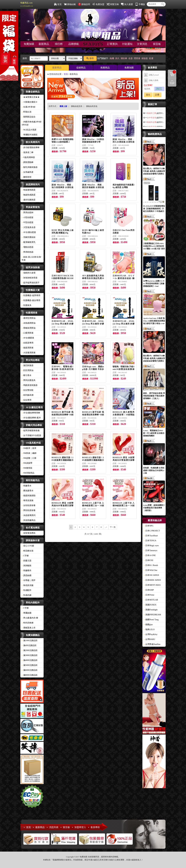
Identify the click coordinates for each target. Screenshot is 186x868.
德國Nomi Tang (151, 620)
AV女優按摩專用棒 (31, 413)
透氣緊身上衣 (28, 628)
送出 (148, 95)
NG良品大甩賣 (29, 130)
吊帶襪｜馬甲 (28, 580)
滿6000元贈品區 (29, 670)
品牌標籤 (74, 44)
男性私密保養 (28, 510)
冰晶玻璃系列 (28, 515)
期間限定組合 (28, 117)
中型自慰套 (27, 222)
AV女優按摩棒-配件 (31, 418)
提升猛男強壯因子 (31, 283)
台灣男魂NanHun (152, 644)
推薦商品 (105, 68)
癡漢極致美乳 (28, 242)
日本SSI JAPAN (151, 575)
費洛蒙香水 (27, 491)
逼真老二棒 (27, 152)
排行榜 (59, 44)
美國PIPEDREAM (152, 615)
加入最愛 (127, 4)
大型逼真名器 (28, 227)
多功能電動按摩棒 (31, 147)
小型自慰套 (27, 217)
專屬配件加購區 (29, 135)
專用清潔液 (27, 501)
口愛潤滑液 (27, 333)
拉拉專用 (26, 400)
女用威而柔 (27, 172)
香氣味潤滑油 (28, 328)
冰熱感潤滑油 (28, 323)
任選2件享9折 (28, 107)
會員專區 (95, 827)
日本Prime (149, 595)
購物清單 (172, 72)
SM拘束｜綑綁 (29, 453)
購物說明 (84, 4)
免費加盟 (98, 4)
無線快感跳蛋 (28, 195)
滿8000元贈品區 (29, 675)
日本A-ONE (150, 555)
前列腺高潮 (27, 395)
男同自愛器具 (28, 380)
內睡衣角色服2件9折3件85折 (32, 123)
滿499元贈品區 (29, 645)
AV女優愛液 (28, 338)
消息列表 (54, 827)
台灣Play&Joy (150, 634)
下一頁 (113, 527)
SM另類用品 (28, 473)
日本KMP (149, 590)
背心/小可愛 (28, 546)
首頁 (58, 4)
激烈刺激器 (27, 365)
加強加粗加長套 (29, 278)
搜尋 (90, 58)
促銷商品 (81, 68)
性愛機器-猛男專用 (31, 295)
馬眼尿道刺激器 (29, 385)
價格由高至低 (92, 106)
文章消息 (142, 44)
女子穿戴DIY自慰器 (31, 435)
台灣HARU (149, 639)
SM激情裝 (27, 468)
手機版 (140, 4)
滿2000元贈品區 (29, 650)
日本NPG (149, 526)
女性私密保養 (28, 505)
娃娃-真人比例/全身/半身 (31, 258)
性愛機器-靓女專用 (31, 300)
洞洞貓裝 (26, 566)
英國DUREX (150, 605)
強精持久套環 (28, 273)
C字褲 (25, 556)
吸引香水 (26, 375)
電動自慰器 (27, 247)
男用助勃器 (27, 252)
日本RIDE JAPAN (152, 580)
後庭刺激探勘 (28, 496)
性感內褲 (26, 595)
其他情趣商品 (28, 520)
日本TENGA (150, 541)
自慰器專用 (27, 343)
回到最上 (172, 82)
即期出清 (26, 112)
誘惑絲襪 (26, 575)
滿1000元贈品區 (29, 641)
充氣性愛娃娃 (28, 237)
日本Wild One (150, 570)
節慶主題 (26, 561)
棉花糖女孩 (27, 551)
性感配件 (26, 590)
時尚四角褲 (27, 623)
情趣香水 (26, 486)
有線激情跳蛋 (28, 190)
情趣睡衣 (26, 571)
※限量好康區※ (29, 102)
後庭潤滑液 (27, 348)
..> (106, 527)
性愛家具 (26, 305)
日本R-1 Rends (151, 565)
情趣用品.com (27, 4)
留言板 (157, 44)
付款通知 (127, 44)
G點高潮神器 (28, 157)
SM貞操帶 (27, 463)
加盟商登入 (80, 827)
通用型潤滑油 (28, 318)
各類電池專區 (28, 533)
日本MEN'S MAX (152, 585)
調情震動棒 (27, 162)
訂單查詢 (112, 44)
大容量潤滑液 (28, 353)
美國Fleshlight (151, 610)
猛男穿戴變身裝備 (31, 431)
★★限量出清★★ (31, 97)
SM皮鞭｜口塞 (29, 458)
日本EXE (148, 560)
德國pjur (148, 625)
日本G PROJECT (152, 531)
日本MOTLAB (151, 600)
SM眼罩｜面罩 (29, 448)
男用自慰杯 (27, 213)
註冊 (157, 95)
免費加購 (29, 44)
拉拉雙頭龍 (27, 390)
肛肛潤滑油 (27, 370)
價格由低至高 (77, 106)
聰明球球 (26, 177)
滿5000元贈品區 (29, 665)
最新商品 (44, 44)
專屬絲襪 (26, 613)
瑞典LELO (149, 629)
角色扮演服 (27, 585)
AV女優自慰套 (29, 232)
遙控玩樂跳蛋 (28, 200)
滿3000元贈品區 (29, 655)
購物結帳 (70, 4)
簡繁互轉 (113, 4)
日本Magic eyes (151, 546)
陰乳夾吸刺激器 (29, 167)
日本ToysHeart (151, 536)
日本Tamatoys (150, 550)
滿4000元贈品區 (29, 660)
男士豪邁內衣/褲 (30, 618)
